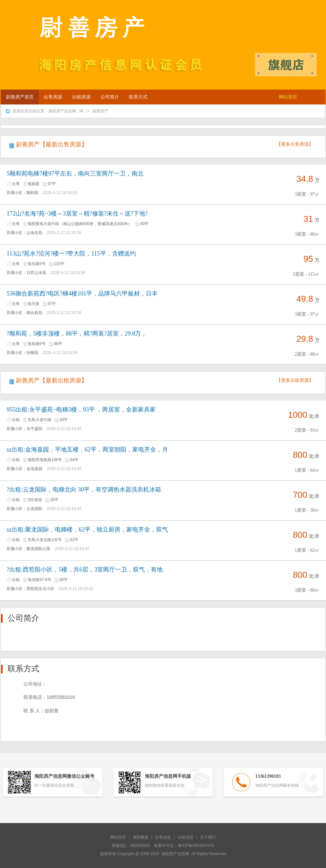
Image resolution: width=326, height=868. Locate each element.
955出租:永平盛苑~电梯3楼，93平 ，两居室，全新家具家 (81, 410)
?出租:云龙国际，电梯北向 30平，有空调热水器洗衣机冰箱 (84, 490)
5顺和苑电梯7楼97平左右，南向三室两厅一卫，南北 (75, 174)
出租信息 (185, 837)
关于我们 (208, 837)
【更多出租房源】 (295, 380)
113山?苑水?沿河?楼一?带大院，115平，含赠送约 (71, 254)
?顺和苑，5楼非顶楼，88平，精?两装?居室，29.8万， (77, 334)
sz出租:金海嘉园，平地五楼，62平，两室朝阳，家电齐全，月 (87, 450)
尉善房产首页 (20, 97)
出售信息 (163, 837)
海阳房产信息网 (62, 111)
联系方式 (138, 97)
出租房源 (81, 97)
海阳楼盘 (141, 837)
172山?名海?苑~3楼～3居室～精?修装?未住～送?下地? (77, 214)
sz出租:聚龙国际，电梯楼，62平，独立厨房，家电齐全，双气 (87, 530)
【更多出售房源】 (295, 144)
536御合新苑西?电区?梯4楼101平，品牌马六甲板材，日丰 (82, 294)
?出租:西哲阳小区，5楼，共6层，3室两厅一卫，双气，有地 (85, 570)
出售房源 (53, 97)
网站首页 (288, 97)
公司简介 (110, 97)
